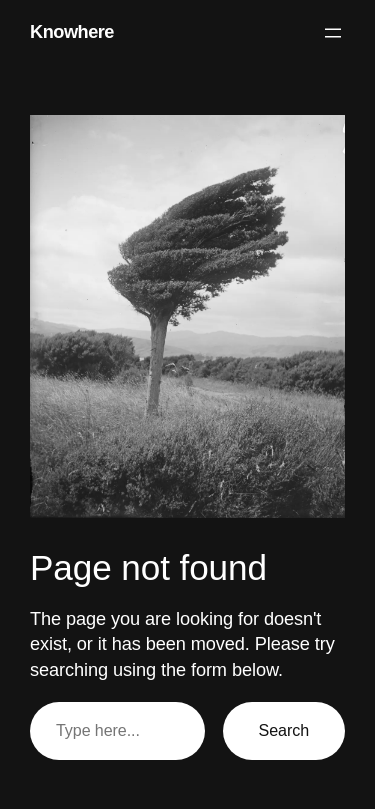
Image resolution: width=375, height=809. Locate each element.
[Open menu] (333, 33)
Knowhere (72, 32)
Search (284, 730)
